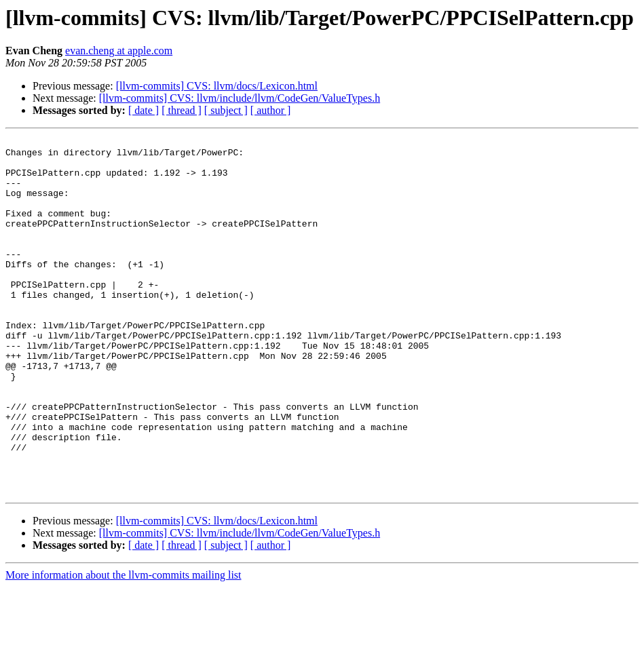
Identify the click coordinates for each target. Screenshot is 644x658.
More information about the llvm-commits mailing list (124, 646)
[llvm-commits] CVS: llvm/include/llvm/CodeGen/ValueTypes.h (240, 98)
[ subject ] (226, 110)
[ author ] (271, 110)
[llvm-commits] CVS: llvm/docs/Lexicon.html (217, 86)
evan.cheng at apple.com (119, 51)
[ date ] (144, 110)
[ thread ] (182, 110)
